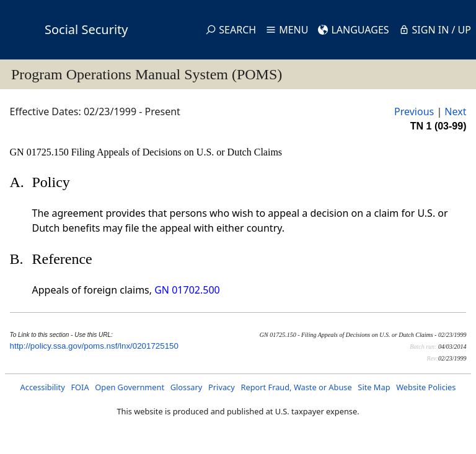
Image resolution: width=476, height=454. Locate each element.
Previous (414, 111)
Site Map (374, 387)
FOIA (80, 387)
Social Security (86, 29)
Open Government (130, 387)
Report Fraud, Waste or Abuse (296, 387)
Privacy (222, 387)
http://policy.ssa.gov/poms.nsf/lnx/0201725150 (94, 346)
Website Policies (426, 387)
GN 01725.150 (41, 152)
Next (455, 111)
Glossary (187, 387)
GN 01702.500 (187, 290)
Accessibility (43, 387)
